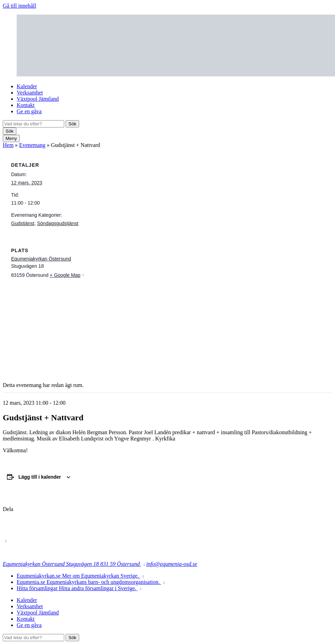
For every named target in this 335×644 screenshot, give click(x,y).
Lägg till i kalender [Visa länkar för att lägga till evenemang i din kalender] (40, 477)
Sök (72, 124)
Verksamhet (30, 93)
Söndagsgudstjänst (58, 223)
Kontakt (26, 105)
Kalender (27, 86)
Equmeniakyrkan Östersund (41, 259)
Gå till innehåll (19, 6)
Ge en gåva (29, 111)
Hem (8, 145)
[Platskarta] (167, 328)
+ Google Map (65, 275)
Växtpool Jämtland (38, 99)
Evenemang (32, 145)
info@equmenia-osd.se (172, 564)
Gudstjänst (23, 223)
